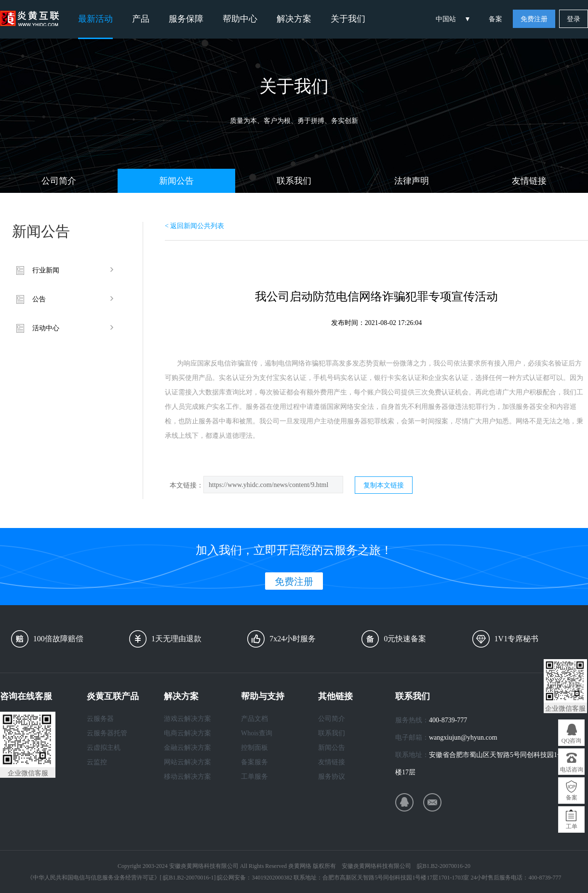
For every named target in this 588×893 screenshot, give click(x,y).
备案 (495, 19)
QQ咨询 (571, 741)
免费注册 (534, 19)
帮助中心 (240, 19)
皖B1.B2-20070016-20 (444, 866)
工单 (572, 826)
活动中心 (46, 328)
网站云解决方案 (187, 762)
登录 (574, 19)
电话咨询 (572, 770)
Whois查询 (257, 733)
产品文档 (254, 719)
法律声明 (412, 181)
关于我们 (348, 19)
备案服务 (254, 762)
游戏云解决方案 (187, 719)
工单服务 (254, 777)
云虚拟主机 (104, 748)
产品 (141, 19)
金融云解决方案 (187, 748)
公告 (39, 299)
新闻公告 (176, 181)
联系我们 (294, 181)
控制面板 (254, 748)
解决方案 (294, 19)
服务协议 (332, 777)
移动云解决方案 (187, 777)
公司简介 (59, 181)
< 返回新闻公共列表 (194, 226)
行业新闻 (46, 270)
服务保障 (186, 19)
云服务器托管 (107, 733)
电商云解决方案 (187, 733)
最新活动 (95, 19)
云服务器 (100, 719)
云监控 (97, 762)
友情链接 (529, 181)
